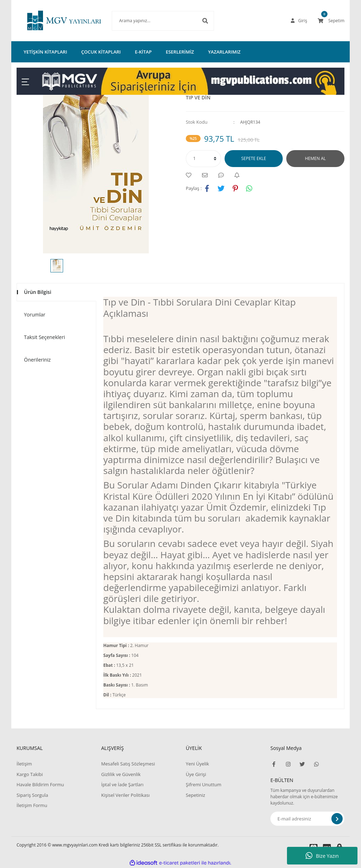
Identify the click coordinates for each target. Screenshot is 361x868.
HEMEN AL (315, 158)
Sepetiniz (195, 795)
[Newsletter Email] (307, 819)
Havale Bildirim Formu (40, 784)
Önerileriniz (37, 360)
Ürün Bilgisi (38, 292)
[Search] (152, 21)
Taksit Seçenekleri (44, 337)
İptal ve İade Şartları (122, 784)
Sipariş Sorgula (32, 795)
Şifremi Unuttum (204, 784)
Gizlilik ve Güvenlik (121, 774)
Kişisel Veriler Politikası (125, 795)
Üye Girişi (196, 774)
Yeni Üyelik (197, 764)
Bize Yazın (322, 856)
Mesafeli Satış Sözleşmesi (128, 764)
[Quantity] (203, 159)
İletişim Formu (32, 805)
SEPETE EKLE (253, 158)
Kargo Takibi (30, 774)
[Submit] (337, 819)
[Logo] (54, 21)
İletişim (24, 764)
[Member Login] (299, 21)
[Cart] (331, 21)
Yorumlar (35, 315)
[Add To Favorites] (190, 175)
